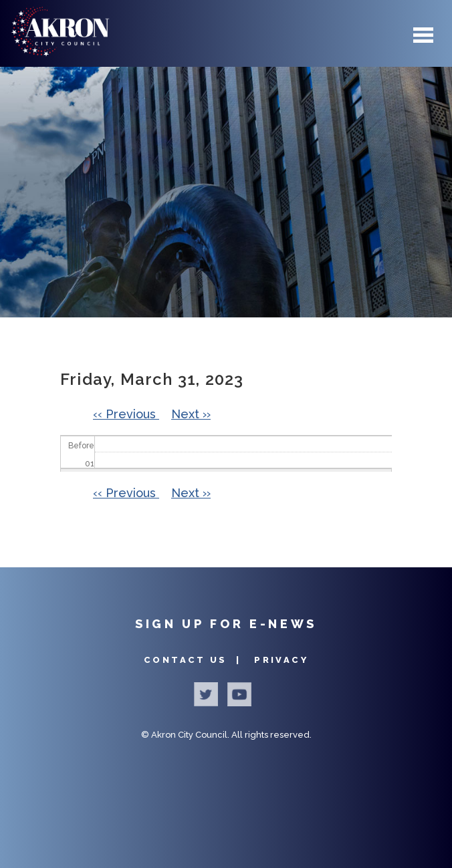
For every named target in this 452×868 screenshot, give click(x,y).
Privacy (281, 660)
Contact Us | (194, 660)
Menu (423, 35)
